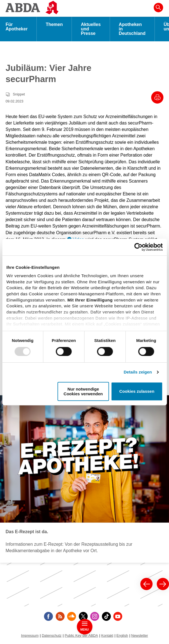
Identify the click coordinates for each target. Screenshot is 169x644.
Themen (54, 24)
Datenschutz (52, 635)
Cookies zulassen (137, 392)
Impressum (30, 635)
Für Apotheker (17, 27)
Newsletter (139, 635)
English (122, 635)
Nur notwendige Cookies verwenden (83, 391)
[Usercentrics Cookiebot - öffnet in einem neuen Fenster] (138, 247)
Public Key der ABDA (81, 635)
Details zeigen (138, 372)
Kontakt (107, 635)
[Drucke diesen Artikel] (157, 97)
